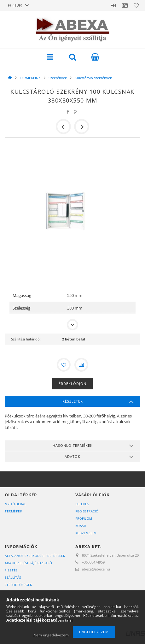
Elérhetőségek (18, 585)
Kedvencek (136, 5)
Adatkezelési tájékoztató (28, 563)
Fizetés (11, 570)
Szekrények (58, 78)
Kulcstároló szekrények (93, 78)
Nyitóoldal (15, 504)
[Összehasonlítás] (81, 365)
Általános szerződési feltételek (35, 556)
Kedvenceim (86, 533)
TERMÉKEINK (30, 78)
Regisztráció (87, 511)
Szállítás (13, 577)
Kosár (81, 526)
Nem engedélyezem (51, 635)
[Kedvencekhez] (64, 365)
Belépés (113, 5)
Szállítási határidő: (26, 339)
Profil (125, 5)
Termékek (13, 511)
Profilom (84, 518)
